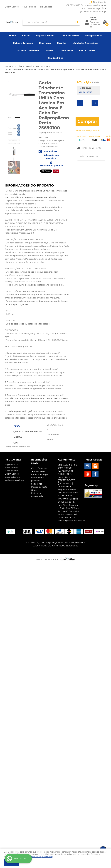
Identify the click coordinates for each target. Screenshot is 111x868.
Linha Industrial (70, 36)
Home (12, 36)
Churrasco (45, 43)
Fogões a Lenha (45, 36)
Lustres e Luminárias (27, 51)
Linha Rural (66, 51)
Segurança (37, 484)
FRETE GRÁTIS (87, 51)
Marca (18, 437)
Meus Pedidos (29, 7)
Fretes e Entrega (40, 475)
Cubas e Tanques (23, 43)
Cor (16, 443)
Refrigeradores (94, 36)
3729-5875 (93, 12)
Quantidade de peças (28, 432)
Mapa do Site (11, 471)
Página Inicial (11, 465)
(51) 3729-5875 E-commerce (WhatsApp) (86, 5)
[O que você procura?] (77, 22)
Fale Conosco (46, 7)
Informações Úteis (39, 462)
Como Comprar (39, 468)
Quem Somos (12, 7)
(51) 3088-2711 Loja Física (94, 8)
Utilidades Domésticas (85, 43)
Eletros (26, 36)
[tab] (28, 426)
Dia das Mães (55, 58)
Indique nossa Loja (14, 480)
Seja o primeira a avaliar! (51, 133)
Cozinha (62, 43)
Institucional (13, 460)
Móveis (49, 51)
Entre (93, 22)
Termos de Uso (39, 472)
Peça (17, 426)
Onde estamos (12, 477)
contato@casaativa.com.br (71, 521)
